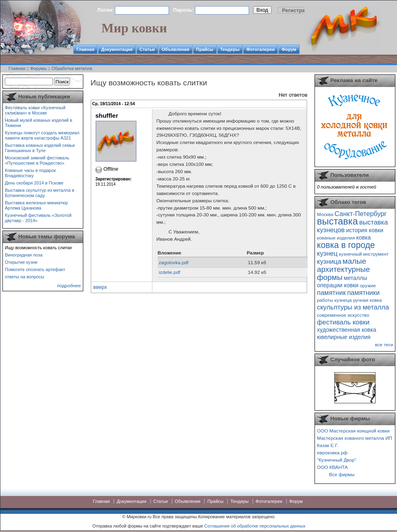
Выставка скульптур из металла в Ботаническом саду (40, 193)
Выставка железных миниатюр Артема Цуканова (36, 205)
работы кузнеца (334, 300)
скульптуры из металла (353, 307)
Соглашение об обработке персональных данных (255, 526)
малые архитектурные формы (343, 269)
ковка (363, 237)
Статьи (147, 49)
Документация (117, 49)
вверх (100, 287)
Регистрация (298, 10)
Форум (289, 49)
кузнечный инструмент (364, 254)
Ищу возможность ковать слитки (38, 248)
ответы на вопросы (24, 277)
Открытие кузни (21, 262)
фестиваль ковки (343, 322)
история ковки (365, 230)
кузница (329, 261)
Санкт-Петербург (360, 214)
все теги (384, 344)
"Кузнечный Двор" (337, 460)
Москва (325, 214)
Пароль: (184, 10)
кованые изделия (336, 238)
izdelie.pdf (170, 272)
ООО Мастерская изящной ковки (353, 431)
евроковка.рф (332, 453)
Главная (85, 49)
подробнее (69, 285)
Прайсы (205, 49)
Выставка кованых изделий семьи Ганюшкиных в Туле (40, 148)
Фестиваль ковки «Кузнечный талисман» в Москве (35, 110)
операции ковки (338, 285)
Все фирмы (342, 474)
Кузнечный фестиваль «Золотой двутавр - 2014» (38, 218)
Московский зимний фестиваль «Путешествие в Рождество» (37, 160)
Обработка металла (72, 68)
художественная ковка (347, 330)
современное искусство (343, 315)
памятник (331, 292)
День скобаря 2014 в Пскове (34, 183)
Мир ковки (134, 28)
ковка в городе (346, 245)
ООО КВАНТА (332, 467)
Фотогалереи (260, 49)
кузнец (327, 253)
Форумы (39, 68)
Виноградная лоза (24, 255)
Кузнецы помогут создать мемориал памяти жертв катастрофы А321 (42, 135)
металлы (355, 278)
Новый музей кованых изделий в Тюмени (39, 123)
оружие (368, 285)
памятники (364, 292)
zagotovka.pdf (174, 262)
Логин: (106, 10)
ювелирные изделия (344, 337)
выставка (337, 221)
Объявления (175, 49)
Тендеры (230, 49)
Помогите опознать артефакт (35, 269)
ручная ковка (367, 300)
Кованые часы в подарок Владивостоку (30, 173)
